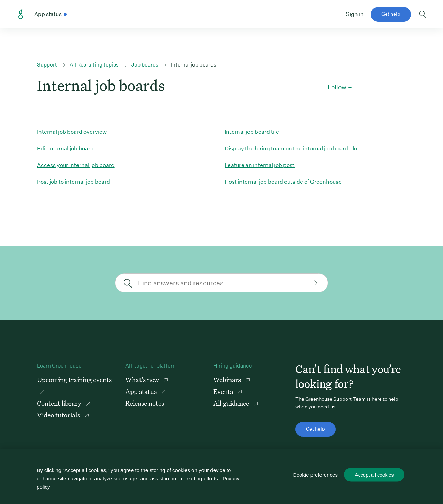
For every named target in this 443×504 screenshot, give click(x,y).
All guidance (232, 403)
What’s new (143, 379)
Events (224, 391)
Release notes (145, 403)
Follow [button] (337, 87)
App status (142, 391)
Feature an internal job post (260, 165)
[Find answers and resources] (221, 283)
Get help (391, 14)
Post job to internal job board (74, 182)
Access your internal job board (76, 165)
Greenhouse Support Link (21, 15)
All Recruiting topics (94, 65)
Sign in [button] (355, 14)
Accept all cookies (374, 475)
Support (47, 65)
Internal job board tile (252, 132)
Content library (60, 403)
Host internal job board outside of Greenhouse (283, 182)
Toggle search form (423, 14)
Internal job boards (194, 65)
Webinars (228, 379)
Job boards (145, 65)
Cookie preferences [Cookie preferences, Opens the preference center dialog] (315, 475)
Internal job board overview (72, 132)
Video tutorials (59, 415)
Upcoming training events (74, 379)
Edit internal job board (65, 148)
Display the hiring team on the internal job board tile (291, 148)
